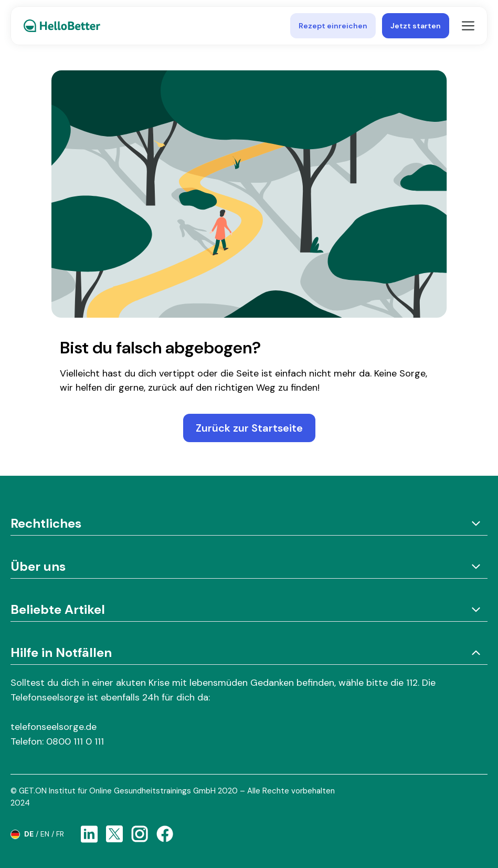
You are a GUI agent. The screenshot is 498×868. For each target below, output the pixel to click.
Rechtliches (249, 524)
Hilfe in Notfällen (249, 653)
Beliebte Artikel (249, 610)
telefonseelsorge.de (54, 727)
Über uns (249, 567)
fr (60, 834)
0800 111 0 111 (75, 741)
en (45, 834)
